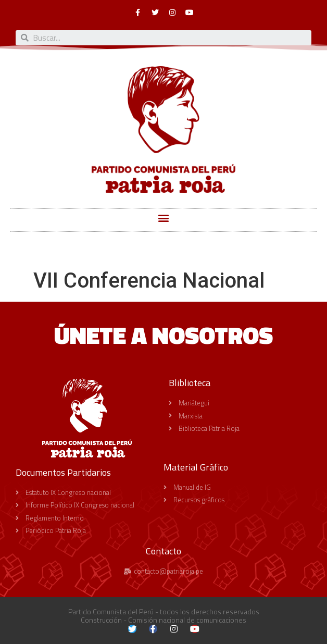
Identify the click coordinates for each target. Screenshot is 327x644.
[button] (164, 218)
